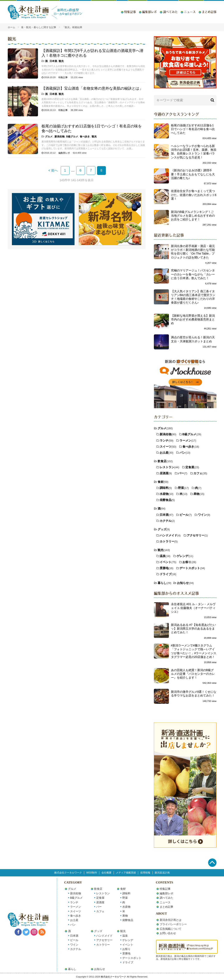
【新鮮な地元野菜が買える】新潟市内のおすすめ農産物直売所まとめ (193, 319)
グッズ (162, 529)
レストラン (167, 467)
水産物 (164, 494)
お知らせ (183, 583)
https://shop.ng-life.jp (198, 945)
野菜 (181, 488)
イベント (166, 562)
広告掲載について (171, 929)
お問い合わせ (168, 933)
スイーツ (166, 447)
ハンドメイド (168, 535)
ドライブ (166, 574)
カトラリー (167, 541)
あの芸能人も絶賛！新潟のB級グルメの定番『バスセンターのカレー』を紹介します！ (193, 674)
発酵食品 (166, 500)
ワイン (202, 515)
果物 (196, 494)
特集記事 (130, 12)
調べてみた (170, 12)
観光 (61, 61)
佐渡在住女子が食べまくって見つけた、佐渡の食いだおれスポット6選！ (194, 195)
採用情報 (145, 873)
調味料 (164, 488)
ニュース (190, 12)
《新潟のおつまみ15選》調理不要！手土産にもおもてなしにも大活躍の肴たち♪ (193, 174)
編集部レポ (149, 12)
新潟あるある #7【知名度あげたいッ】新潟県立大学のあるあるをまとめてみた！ (193, 629)
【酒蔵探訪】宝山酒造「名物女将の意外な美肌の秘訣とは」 (92, 88)
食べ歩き (85, 137)
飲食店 (162, 461)
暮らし (162, 583)
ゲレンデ (182, 556)
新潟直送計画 (162, 873)
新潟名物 (59, 137)
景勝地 (164, 568)
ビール (184, 515)
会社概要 (106, 873)
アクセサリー (196, 535)
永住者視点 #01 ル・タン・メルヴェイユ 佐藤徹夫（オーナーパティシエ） (193, 608)
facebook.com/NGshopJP (200, 949)
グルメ (49, 137)
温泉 (163, 556)
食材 (161, 482)
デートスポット (190, 568)
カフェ (198, 473)
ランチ (164, 440)
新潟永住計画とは (171, 920)
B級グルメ (72, 137)
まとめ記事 (209, 12)
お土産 (164, 453)
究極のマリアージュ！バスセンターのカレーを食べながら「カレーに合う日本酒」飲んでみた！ (193, 274)
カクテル (166, 521)
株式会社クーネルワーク (68, 873)
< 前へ (53, 170)
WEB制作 (92, 873)
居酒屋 (164, 473)
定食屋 (190, 467)
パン (182, 453)
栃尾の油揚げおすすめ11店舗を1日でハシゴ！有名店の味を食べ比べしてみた (193, 129)
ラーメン (185, 440)
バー (181, 473)
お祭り (187, 562)
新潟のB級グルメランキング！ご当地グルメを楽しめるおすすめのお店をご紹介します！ (193, 216)
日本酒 (53, 61)
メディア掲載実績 (126, 873)
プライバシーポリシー (173, 924)
